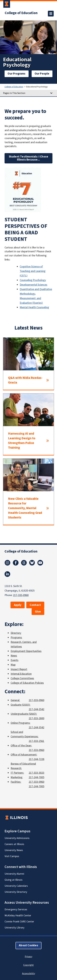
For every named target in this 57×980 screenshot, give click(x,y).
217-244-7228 (36, 759)
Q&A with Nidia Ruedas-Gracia (25, 380)
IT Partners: (17, 773)
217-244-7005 (36, 777)
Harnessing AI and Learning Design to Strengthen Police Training (22, 441)
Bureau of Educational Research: (23, 766)
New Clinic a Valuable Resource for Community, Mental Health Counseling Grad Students (25, 508)
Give (38, 612)
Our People (42, 74)
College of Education (21, 13)
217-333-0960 (21, 595)
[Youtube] (40, 565)
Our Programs (16, 74)
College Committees (22, 678)
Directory (16, 633)
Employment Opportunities (26, 651)
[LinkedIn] (7, 576)
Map (13, 665)
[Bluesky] (32, 565)
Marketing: (17, 777)
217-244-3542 (36, 709)
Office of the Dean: (21, 746)
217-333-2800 (36, 718)
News (14, 656)
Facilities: (16, 782)
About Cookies (28, 945)
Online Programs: (21, 723)
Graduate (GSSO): (21, 705)
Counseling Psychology (33, 280)
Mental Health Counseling (34, 307)
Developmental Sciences (34, 285)
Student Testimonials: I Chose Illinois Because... (29, 158)
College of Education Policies (27, 683)
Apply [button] (18, 605)
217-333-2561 (36, 741)
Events (15, 660)
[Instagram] (7, 565)
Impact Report (19, 669)
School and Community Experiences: (25, 734)
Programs (16, 638)
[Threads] (24, 565)
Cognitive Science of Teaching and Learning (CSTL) (33, 271)
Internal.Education (21, 674)
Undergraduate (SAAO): (24, 714)
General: (15, 700)
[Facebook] (16, 565)
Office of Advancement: (24, 755)
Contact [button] (35, 605)
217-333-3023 (36, 773)
